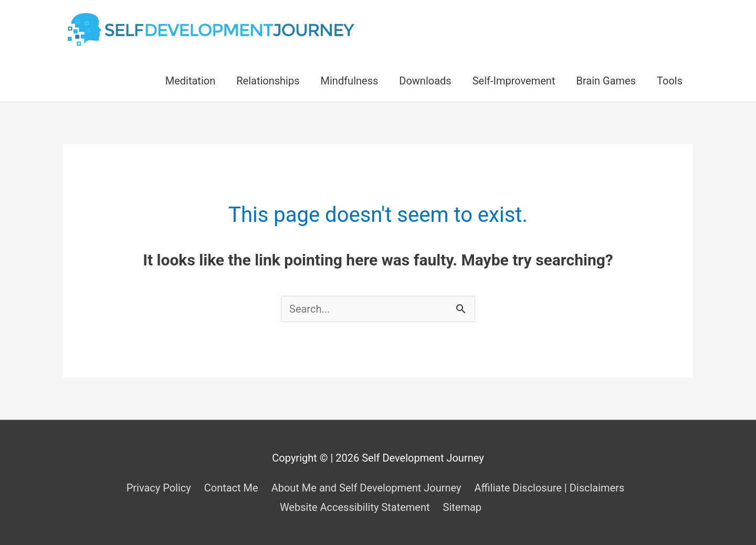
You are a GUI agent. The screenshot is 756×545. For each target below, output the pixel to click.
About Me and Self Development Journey (366, 488)
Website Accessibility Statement (355, 507)
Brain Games (606, 81)
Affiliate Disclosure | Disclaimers (549, 488)
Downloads (425, 81)
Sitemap (463, 507)
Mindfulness (350, 81)
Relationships (268, 81)
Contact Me (231, 488)
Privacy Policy (159, 488)
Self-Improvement (514, 81)
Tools (670, 81)
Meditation (191, 81)
